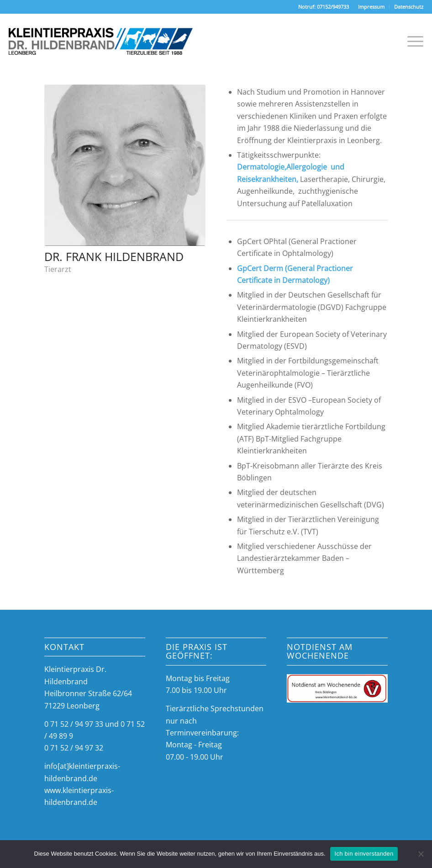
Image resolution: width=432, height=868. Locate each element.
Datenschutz (409, 7)
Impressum (371, 7)
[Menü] (411, 41)
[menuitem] (371, 7)
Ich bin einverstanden (364, 854)
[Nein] (421, 854)
